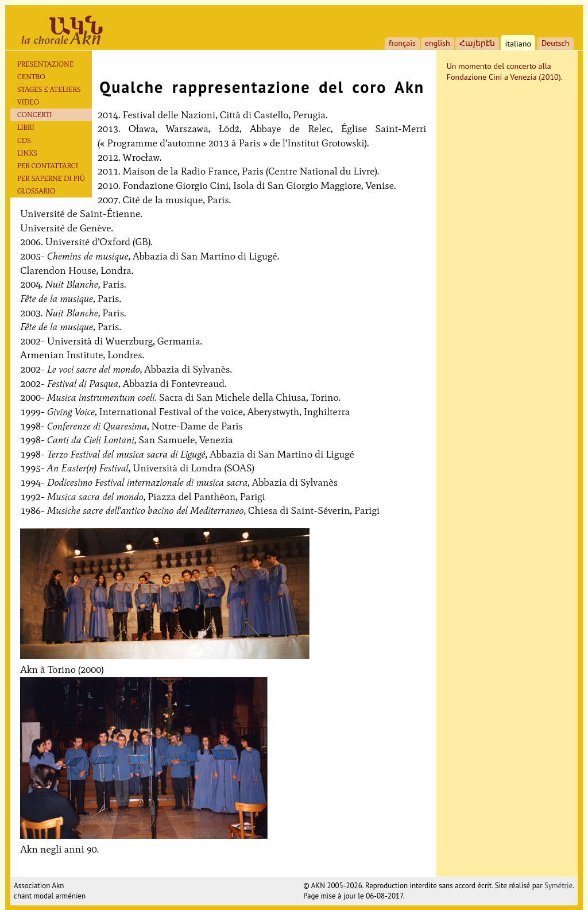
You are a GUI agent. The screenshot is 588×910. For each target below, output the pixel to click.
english (438, 43)
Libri (26, 127)
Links (27, 153)
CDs (24, 140)
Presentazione (45, 64)
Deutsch (556, 43)
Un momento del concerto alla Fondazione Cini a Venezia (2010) (504, 72)
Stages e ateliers (49, 89)
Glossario (36, 191)
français (402, 43)
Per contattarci (48, 166)
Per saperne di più (51, 178)
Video (28, 102)
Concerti (35, 115)
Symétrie (558, 886)
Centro (31, 77)
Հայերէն (477, 43)
